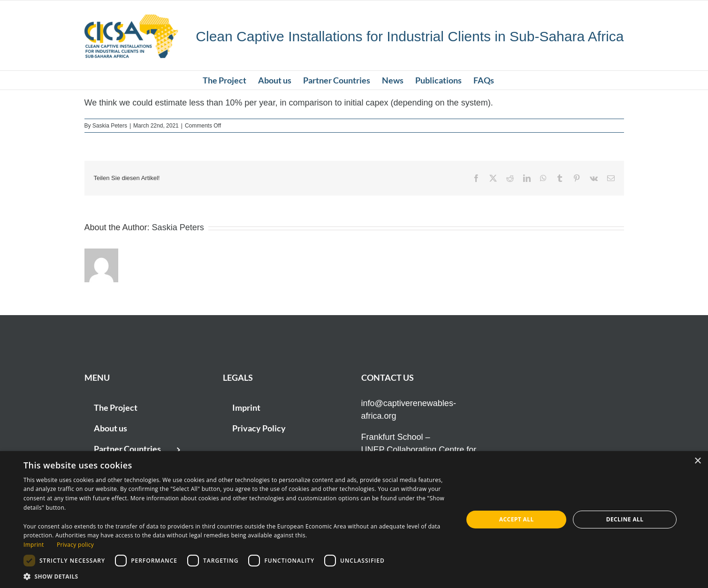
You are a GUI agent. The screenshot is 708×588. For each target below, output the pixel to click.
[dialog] (354, 520)
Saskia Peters (110, 126)
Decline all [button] (625, 519)
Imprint (34, 545)
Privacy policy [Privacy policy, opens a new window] (75, 545)
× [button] (697, 461)
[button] (237, 576)
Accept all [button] (517, 519)
